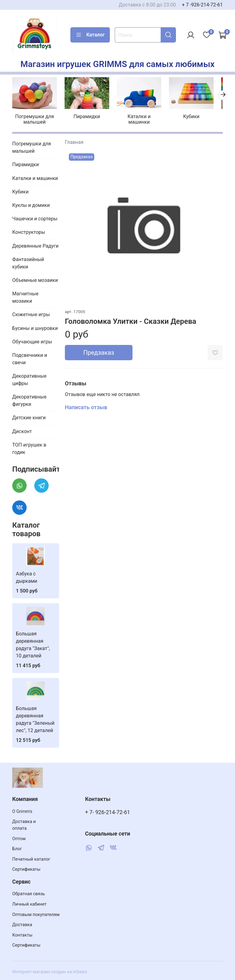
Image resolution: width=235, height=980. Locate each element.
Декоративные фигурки (29, 399)
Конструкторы (29, 231)
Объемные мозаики (35, 279)
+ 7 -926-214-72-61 (202, 5)
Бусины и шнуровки (35, 326)
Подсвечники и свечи (30, 357)
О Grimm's (22, 812)
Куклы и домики (31, 204)
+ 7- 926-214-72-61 (108, 812)
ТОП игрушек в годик (29, 447)
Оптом (19, 839)
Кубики (185, 115)
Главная (74, 140)
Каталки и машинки (135, 118)
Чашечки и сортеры (35, 217)
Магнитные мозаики (25, 296)
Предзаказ (99, 351)
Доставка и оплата (24, 825)
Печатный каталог (31, 859)
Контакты (22, 935)
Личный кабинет (29, 904)
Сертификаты (26, 869)
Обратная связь (29, 894)
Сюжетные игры (31, 313)
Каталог (90, 35)
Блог (17, 849)
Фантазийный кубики (28, 261)
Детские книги (29, 416)
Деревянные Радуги (35, 244)
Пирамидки (85, 115)
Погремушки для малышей (35, 118)
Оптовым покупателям (36, 915)
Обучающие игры (32, 340)
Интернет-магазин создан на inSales (50, 972)
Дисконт (22, 430)
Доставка (22, 925)
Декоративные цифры (29, 378)
